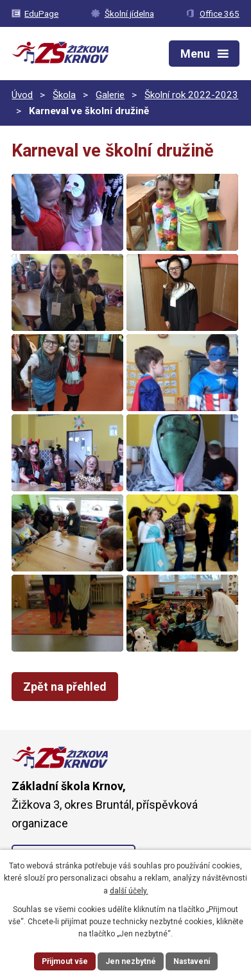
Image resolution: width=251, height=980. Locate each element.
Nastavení (192, 961)
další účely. (129, 891)
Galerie (110, 95)
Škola (64, 95)
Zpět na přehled (65, 687)
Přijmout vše (65, 961)
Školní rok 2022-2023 (191, 95)
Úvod (22, 95)
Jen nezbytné (131, 961)
